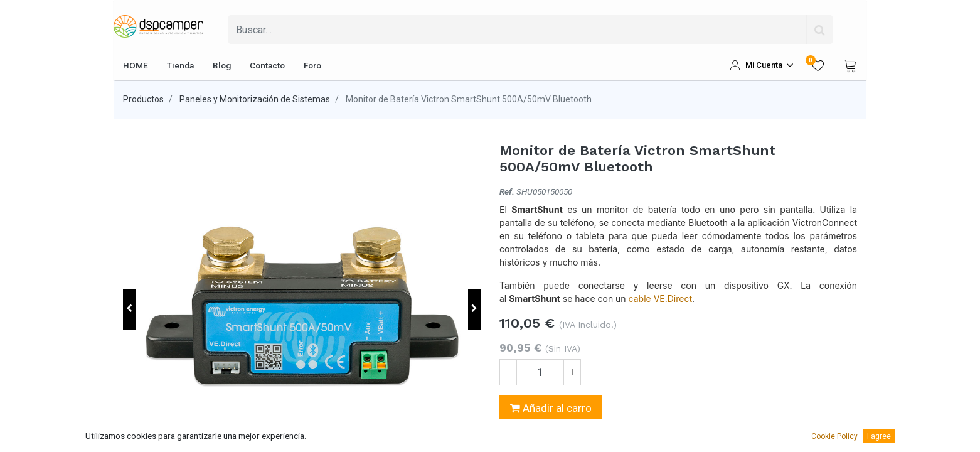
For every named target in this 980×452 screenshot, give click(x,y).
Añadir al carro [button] (551, 408)
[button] (129, 309)
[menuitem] (136, 65)
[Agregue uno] (572, 372)
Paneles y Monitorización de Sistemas (255, 99)
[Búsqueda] (819, 30)
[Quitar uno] (508, 372)
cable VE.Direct (660, 299)
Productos (143, 99)
